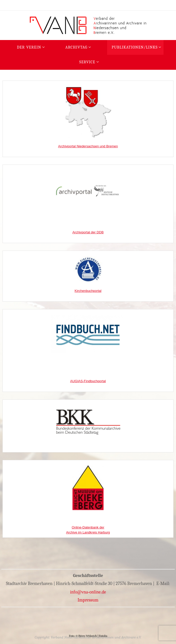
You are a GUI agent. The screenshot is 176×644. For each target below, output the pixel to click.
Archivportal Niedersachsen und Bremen (88, 146)
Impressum (88, 600)
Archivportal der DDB (88, 232)
